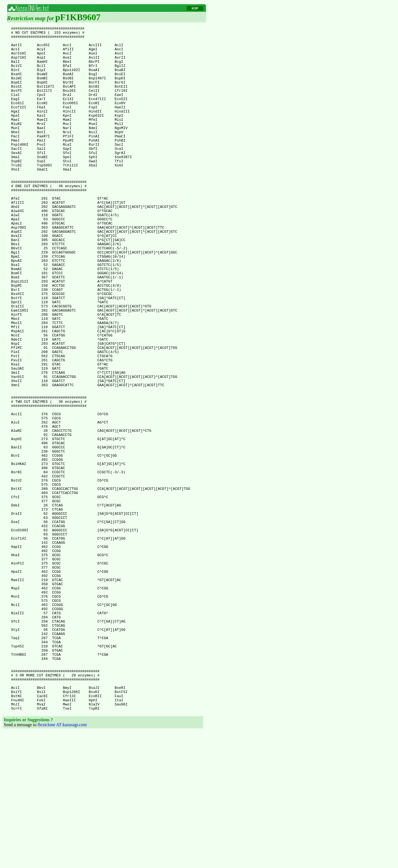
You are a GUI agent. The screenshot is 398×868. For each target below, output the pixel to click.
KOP (195, 8)
